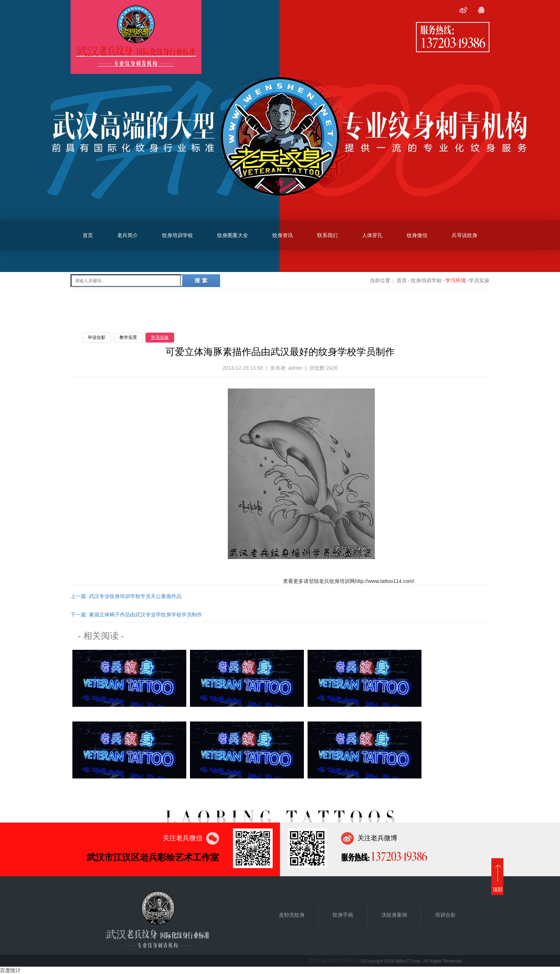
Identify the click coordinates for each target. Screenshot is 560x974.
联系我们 (327, 235)
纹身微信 (417, 235)
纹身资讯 (283, 235)
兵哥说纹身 (464, 235)
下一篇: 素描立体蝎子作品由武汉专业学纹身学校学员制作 (136, 615)
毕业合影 (97, 337)
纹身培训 (340, 581)
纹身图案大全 (233, 235)
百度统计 (10, 970)
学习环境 (456, 280)
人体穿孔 (372, 235)
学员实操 (160, 337)
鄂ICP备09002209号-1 (334, 961)
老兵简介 (128, 235)
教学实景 (128, 337)
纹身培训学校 (177, 235)
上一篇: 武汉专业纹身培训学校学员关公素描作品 (126, 596)
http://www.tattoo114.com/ (385, 581)
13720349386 (453, 42)
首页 (88, 235)
